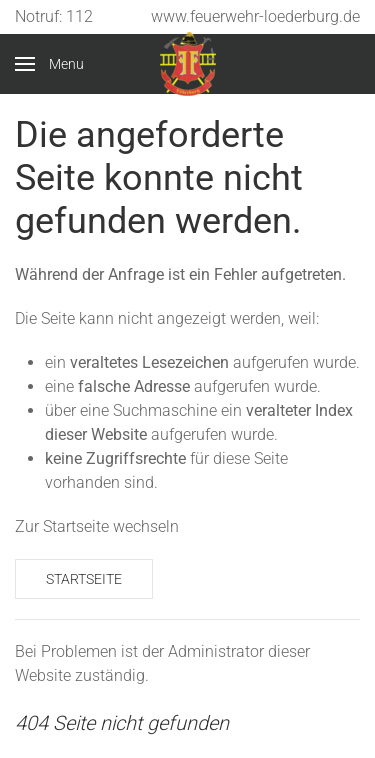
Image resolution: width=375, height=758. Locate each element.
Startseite (84, 579)
